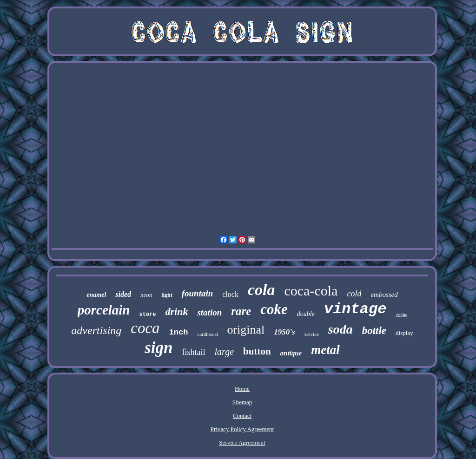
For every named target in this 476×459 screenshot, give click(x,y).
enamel (96, 295)
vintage (355, 309)
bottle (374, 331)
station (209, 312)
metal (325, 350)
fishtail (194, 352)
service (312, 334)
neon (146, 295)
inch (179, 332)
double (306, 314)
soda (340, 329)
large (224, 352)
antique (291, 353)
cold (354, 294)
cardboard (207, 334)
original (246, 330)
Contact (242, 416)
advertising (96, 330)
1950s (401, 315)
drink (177, 311)
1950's (284, 332)
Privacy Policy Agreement (242, 429)
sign (159, 348)
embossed (384, 295)
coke (274, 309)
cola (261, 290)
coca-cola (311, 291)
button (257, 351)
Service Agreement (242, 443)
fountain (198, 293)
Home (242, 389)
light (167, 295)
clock (230, 294)
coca (145, 328)
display (404, 333)
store (148, 315)
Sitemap (242, 402)
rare (241, 311)
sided (123, 294)
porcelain (104, 310)
